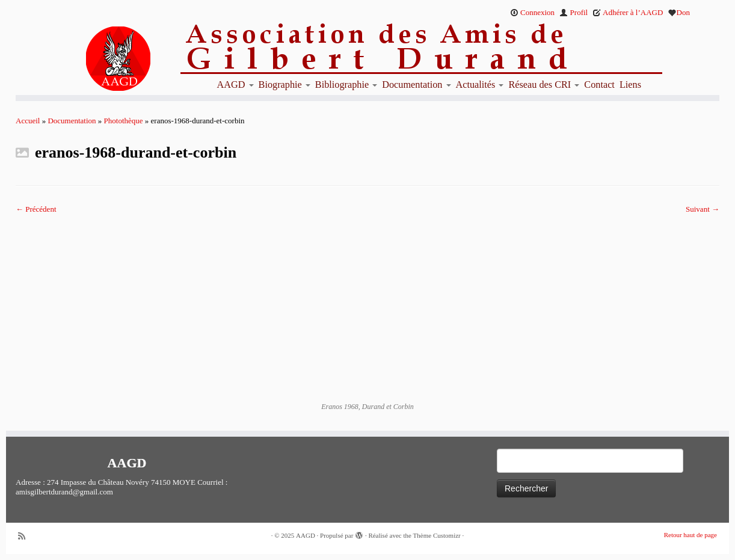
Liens (630, 85)
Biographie (284, 85)
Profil (574, 12)
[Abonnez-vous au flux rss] (26, 536)
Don (679, 12)
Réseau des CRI (544, 85)
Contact (599, 85)
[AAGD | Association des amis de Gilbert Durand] (97, 59)
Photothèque (124, 121)
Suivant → (703, 209)
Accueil (28, 121)
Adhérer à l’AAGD (628, 12)
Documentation (416, 85)
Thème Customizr (437, 535)
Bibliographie (346, 85)
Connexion (532, 12)
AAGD (235, 85)
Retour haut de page (690, 535)
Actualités (480, 85)
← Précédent (36, 209)
